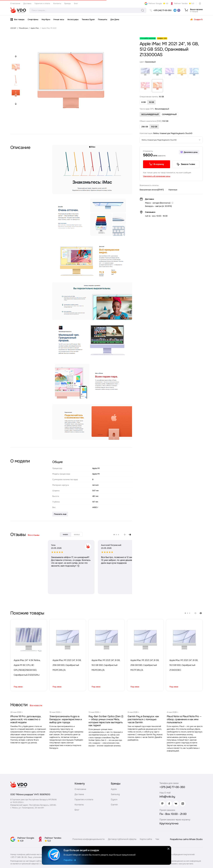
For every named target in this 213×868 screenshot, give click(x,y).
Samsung (115, 794)
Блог (76, 3)
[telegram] (175, 10)
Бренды (68, 3)
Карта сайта (146, 839)
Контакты (57, 3)
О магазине (15, 3)
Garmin (114, 805)
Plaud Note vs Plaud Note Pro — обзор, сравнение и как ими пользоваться (184, 719)
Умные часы (59, 19)
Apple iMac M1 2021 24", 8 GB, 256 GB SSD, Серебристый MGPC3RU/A (67, 665)
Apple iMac (35, 28)
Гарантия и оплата (42, 3)
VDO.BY (13, 28)
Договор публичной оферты (122, 839)
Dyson (114, 799)
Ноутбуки (46, 19)
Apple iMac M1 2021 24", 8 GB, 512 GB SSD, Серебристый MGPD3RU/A (106, 665)
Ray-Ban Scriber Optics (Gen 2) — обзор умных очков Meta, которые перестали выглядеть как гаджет (106, 721)
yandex (65, 535)
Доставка (27, 3)
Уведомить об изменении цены (157, 176)
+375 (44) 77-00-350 (172, 787)
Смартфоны (33, 19)
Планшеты (103, 19)
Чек (157, 839)
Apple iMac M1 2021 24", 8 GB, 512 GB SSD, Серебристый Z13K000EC (184, 665)
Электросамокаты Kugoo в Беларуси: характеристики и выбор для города (66, 719)
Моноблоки (23, 28)
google (77, 535)
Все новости (36, 705)
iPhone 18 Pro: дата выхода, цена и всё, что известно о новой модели (26, 719)
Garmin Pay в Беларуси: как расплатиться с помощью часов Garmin (143, 719)
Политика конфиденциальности (88, 839)
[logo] (18, 10)
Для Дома (115, 19)
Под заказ (18, 687)
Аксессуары (73, 19)
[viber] (179, 10)
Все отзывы (34, 535)
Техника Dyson (88, 19)
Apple (114, 789)
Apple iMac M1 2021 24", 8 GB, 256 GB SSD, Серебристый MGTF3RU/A (145, 665)
